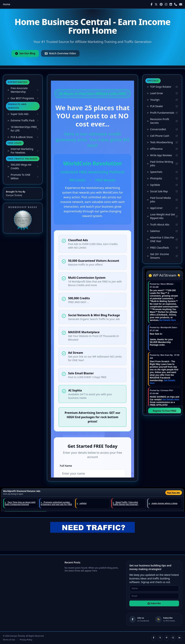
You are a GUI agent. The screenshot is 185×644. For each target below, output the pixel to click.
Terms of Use (9, 640)
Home (7, 4)
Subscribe (154, 603)
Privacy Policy (26, 640)
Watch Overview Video (60, 53)
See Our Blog (25, 53)
